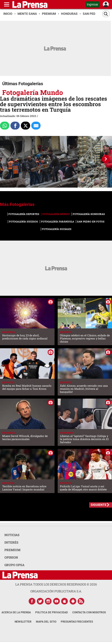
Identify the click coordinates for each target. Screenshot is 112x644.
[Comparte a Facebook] (15, 126)
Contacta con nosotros (89, 612)
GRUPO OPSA (14, 565)
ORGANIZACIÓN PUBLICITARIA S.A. (56, 591)
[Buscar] (106, 14)
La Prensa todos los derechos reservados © (56, 584)
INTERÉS (11, 542)
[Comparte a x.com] (26, 126)
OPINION (11, 557)
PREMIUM (12, 550)
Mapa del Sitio (46, 622)
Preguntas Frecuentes (77, 622)
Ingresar (93, 4)
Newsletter (23, 622)
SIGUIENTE (99, 505)
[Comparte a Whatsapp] (5, 126)
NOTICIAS (12, 535)
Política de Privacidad (52, 612)
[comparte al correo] (36, 126)
